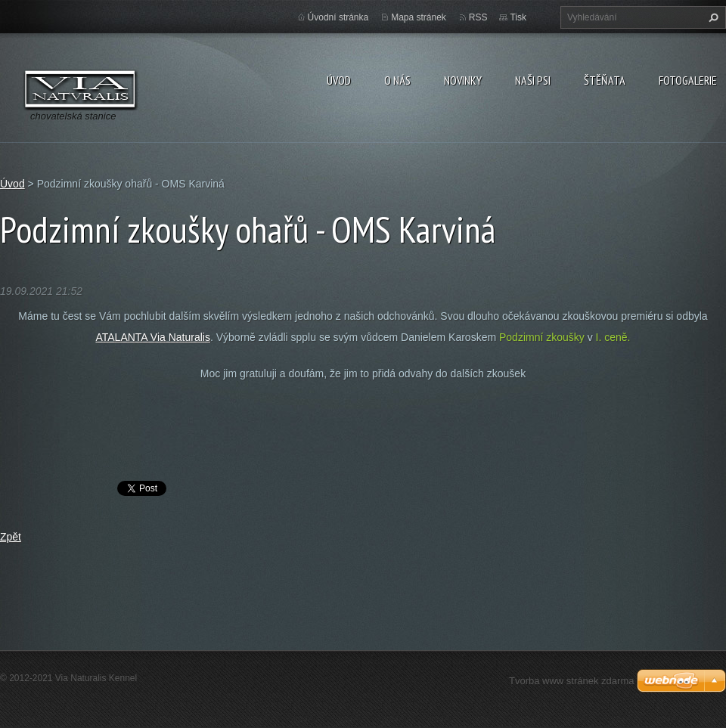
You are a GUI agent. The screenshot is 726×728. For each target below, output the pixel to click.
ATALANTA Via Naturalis (152, 337)
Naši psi (533, 80)
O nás (397, 80)
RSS (478, 17)
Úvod (339, 80)
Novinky (463, 80)
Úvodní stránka (338, 17)
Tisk (518, 17)
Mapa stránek (419, 17)
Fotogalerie (688, 80)
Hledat (712, 17)
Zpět (11, 537)
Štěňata (605, 80)
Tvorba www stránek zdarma (571, 681)
